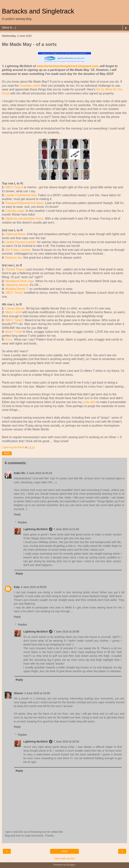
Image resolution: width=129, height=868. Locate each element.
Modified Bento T (16, 289)
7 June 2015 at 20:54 (66, 742)
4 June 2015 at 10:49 (37, 693)
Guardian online (30, 86)
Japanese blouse (17, 285)
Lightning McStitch (36, 529)
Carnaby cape (15, 211)
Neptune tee (13, 258)
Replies (23, 522)
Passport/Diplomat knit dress (24, 203)
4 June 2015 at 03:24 (39, 473)
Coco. (9, 339)
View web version (64, 859)
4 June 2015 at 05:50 (34, 587)
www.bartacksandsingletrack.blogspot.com (67, 66)
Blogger (71, 865)
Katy (17, 587)
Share (7, 453)
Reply (17, 514)
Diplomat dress (15, 234)
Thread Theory (15, 269)
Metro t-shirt (13, 312)
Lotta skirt (89, 402)
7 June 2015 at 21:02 (66, 529)
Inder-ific (20, 473)
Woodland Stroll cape (19, 281)
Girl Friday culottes (18, 250)
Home (64, 851)
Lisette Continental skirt (21, 195)
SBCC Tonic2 (14, 187)
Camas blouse (15, 308)
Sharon (19, 693)
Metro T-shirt (14, 332)
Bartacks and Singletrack (38, 11)
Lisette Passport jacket (20, 242)
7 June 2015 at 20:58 (66, 632)
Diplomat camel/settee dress (24, 219)
